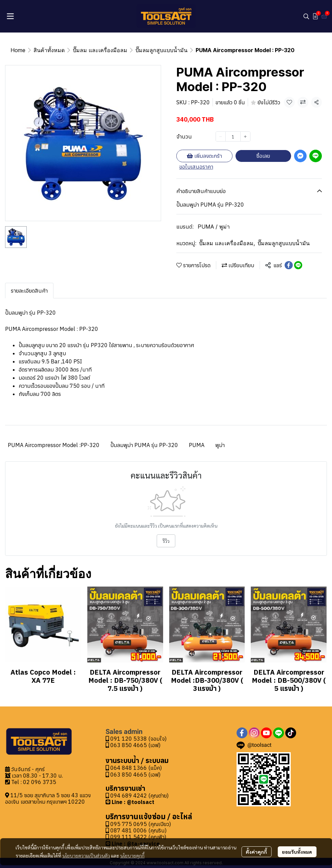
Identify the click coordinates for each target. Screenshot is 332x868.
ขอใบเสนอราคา (196, 167)
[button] (306, 16)
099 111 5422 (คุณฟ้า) (136, 837)
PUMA (197, 445)
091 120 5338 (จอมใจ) (136, 739)
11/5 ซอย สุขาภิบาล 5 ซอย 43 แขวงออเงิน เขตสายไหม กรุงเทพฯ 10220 (48, 798)
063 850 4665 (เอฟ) (133, 745)
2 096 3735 (41, 782)
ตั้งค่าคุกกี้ (256, 852)
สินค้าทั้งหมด (49, 50)
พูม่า (220, 445)
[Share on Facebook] (289, 265)
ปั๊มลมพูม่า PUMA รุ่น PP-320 (144, 445)
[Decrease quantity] (221, 136)
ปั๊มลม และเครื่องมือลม (100, 50)
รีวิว (166, 541)
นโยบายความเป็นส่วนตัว (86, 855)
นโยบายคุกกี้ (132, 855)
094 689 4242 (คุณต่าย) (139, 796)
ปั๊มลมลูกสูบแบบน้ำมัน (161, 50)
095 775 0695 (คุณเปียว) (141, 824)
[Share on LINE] (298, 265)
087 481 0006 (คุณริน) (138, 830)
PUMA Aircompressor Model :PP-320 (54, 445)
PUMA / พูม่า (214, 227)
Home (18, 50)
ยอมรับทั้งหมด (297, 852)
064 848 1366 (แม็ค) (136, 768)
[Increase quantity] (245, 136)
